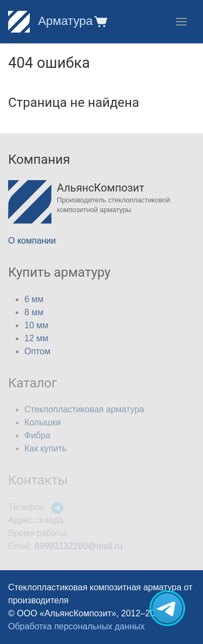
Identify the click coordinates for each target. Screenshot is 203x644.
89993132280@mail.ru (78, 546)
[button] (100, 21)
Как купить (45, 448)
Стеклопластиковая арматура (84, 409)
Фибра (37, 435)
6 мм (34, 299)
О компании (32, 241)
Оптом (37, 351)
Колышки (42, 422)
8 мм (34, 312)
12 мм (36, 338)
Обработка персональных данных (76, 626)
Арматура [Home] (50, 21)
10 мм (36, 325)
